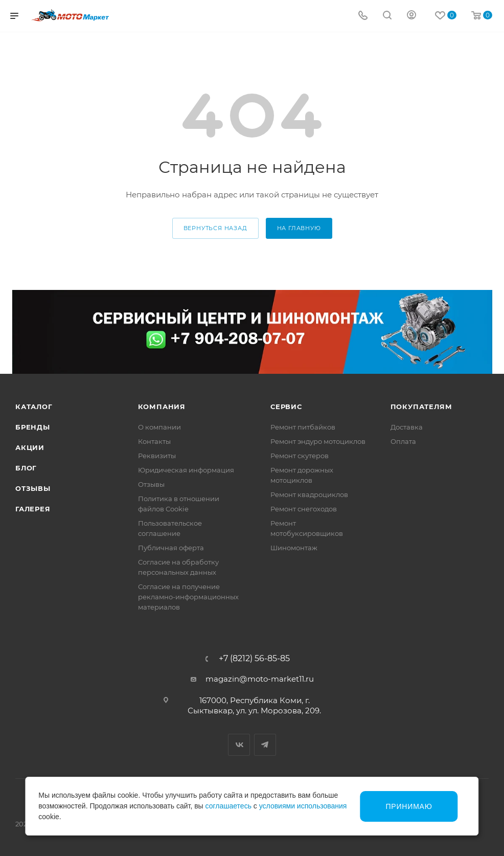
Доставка (407, 427)
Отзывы (33, 488)
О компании (159, 427)
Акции (30, 447)
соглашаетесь (228, 806)
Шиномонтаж (294, 548)
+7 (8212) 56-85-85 (254, 659)
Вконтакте (239, 745)
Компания (162, 407)
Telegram (265, 745)
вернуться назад (215, 228)
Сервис (286, 407)
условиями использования (303, 806)
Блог (26, 468)
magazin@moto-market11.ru (260, 679)
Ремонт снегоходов (304, 509)
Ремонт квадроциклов (309, 494)
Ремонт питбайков (303, 427)
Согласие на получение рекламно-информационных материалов (188, 597)
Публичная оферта (171, 548)
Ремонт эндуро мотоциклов (318, 441)
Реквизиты (157, 456)
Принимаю (409, 806)
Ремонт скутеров (300, 456)
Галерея (33, 509)
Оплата (403, 441)
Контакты (154, 441)
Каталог (34, 407)
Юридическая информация (186, 470)
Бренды (33, 427)
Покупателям (421, 407)
